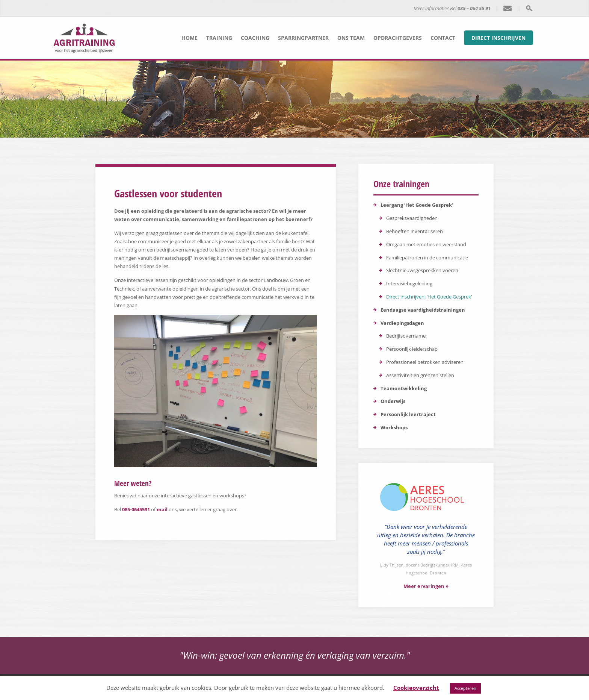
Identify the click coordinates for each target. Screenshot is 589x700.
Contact (443, 38)
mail (162, 509)
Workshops (394, 427)
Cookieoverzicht (416, 688)
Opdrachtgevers (398, 38)
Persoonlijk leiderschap (412, 349)
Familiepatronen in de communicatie (427, 258)
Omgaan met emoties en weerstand (426, 244)
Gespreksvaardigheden (412, 218)
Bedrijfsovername (406, 336)
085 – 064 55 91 (474, 8)
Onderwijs (393, 401)
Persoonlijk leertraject (408, 414)
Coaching (255, 38)
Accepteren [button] (465, 688)
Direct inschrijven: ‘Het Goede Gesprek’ (429, 297)
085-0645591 (136, 509)
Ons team (351, 38)
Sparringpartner (303, 38)
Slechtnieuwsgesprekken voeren (422, 270)
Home (190, 38)
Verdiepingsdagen (402, 323)
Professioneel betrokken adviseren (425, 362)
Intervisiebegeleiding (409, 283)
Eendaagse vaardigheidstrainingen (423, 310)
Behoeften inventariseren (415, 231)
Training (219, 38)
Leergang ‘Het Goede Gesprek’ (417, 205)
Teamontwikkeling (404, 388)
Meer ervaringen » (426, 586)
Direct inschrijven (498, 38)
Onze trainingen (401, 184)
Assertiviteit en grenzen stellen (420, 375)
